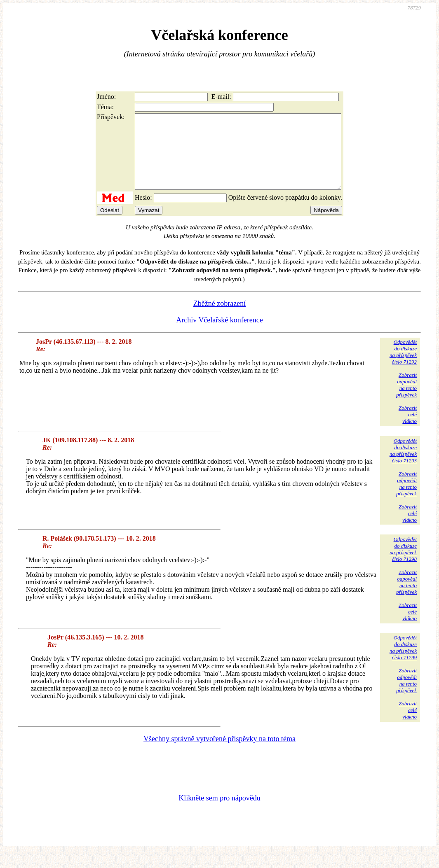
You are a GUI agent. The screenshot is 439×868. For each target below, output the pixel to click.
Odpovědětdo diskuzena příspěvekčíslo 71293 (403, 465)
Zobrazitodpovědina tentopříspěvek (406, 400)
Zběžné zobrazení (219, 318)
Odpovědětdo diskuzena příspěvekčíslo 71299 (403, 662)
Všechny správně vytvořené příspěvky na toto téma (219, 754)
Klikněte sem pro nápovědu (219, 813)
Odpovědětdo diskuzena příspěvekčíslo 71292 (403, 367)
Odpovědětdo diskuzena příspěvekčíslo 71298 (403, 564)
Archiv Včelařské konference (219, 335)
